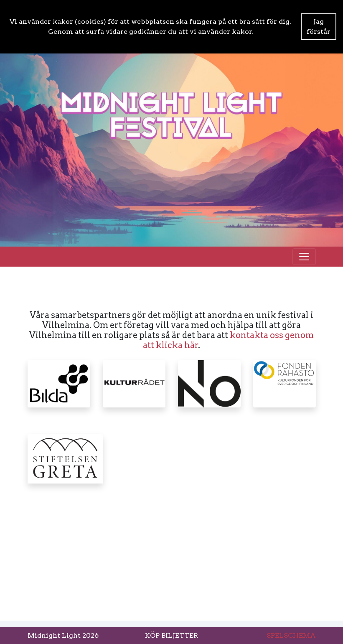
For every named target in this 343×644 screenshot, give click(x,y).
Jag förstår (319, 27)
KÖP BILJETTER (171, 635)
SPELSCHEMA (291, 635)
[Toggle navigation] (304, 257)
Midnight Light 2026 (63, 635)
